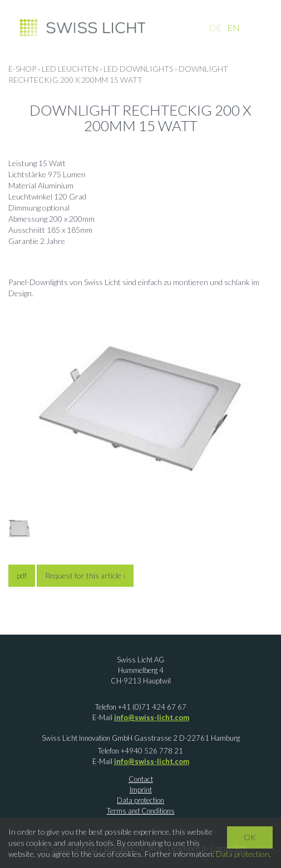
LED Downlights (138, 69)
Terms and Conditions (141, 811)
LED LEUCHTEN (70, 69)
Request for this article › (85, 575)
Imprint (141, 790)
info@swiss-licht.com (152, 717)
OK (250, 837)
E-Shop (22, 69)
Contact (141, 779)
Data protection (140, 800)
